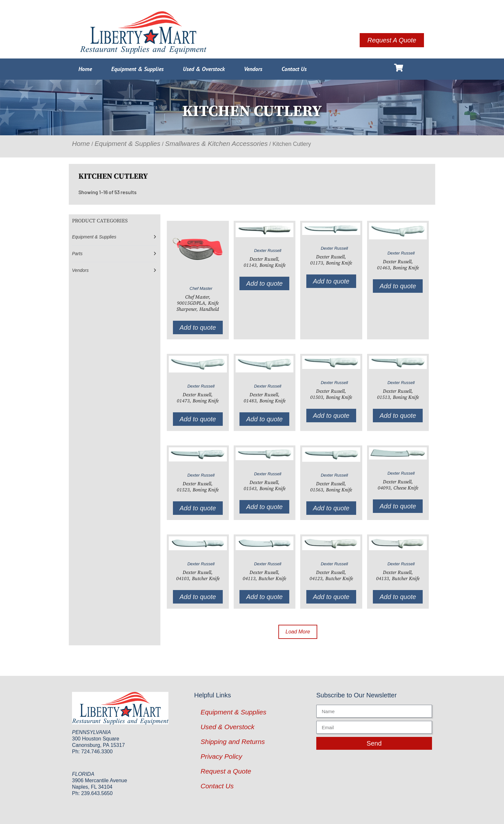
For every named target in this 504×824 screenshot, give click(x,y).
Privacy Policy (221, 756)
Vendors (253, 69)
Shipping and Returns (233, 742)
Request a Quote (226, 771)
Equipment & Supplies (137, 69)
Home (85, 69)
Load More (298, 632)
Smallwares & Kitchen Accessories (216, 143)
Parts (77, 254)
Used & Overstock (204, 69)
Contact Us (294, 69)
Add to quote (198, 327)
